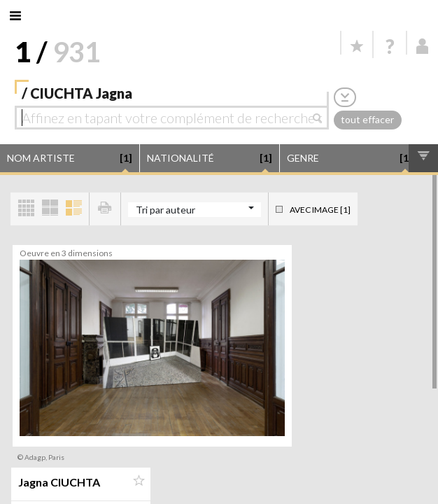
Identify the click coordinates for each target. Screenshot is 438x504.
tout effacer (367, 119)
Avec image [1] (320, 210)
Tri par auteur (165, 210)
